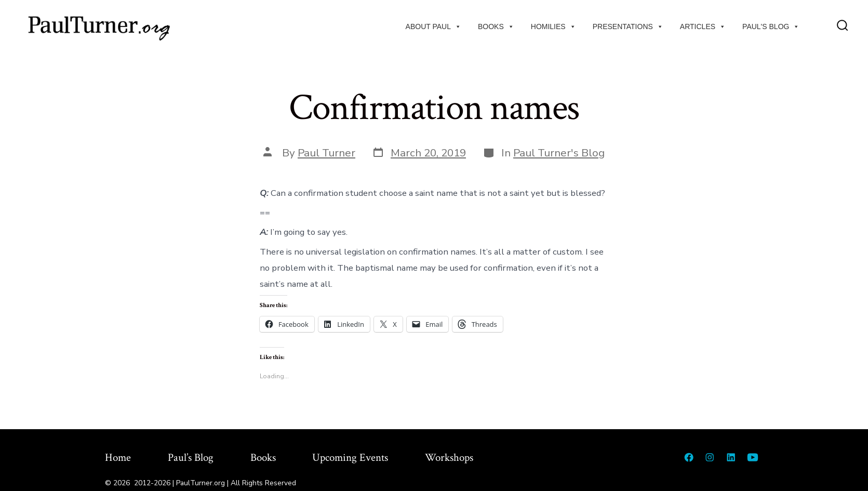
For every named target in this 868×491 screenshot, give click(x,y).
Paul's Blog (771, 26)
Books (496, 26)
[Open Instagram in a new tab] (710, 457)
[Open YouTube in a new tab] (753, 457)
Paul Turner (326, 153)
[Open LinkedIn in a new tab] (731, 457)
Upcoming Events (350, 457)
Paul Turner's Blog (559, 153)
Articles (703, 26)
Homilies (553, 26)
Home (118, 457)
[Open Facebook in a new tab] (689, 457)
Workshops (449, 457)
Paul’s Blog (191, 457)
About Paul (433, 26)
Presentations (628, 26)
